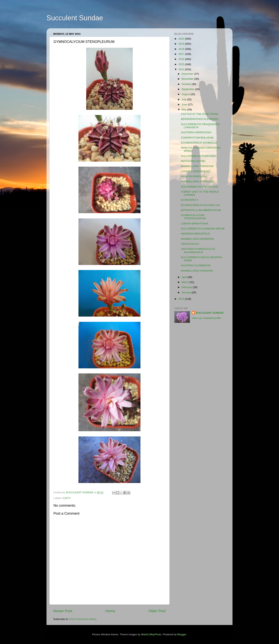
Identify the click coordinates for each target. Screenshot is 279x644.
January (187, 292)
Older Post (157, 611)
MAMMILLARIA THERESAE (197, 166)
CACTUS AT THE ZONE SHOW (200, 114)
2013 (182, 299)
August (186, 94)
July (184, 99)
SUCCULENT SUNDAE (210, 313)
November (188, 79)
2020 (182, 39)
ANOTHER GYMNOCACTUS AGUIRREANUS (198, 251)
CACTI (67, 498)
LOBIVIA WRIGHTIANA (195, 224)
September (188, 89)
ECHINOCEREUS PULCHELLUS (200, 205)
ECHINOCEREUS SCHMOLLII (199, 143)
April (185, 277)
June (185, 104)
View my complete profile (206, 318)
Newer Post (63, 611)
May (184, 109)
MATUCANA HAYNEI (193, 161)
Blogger (182, 634)
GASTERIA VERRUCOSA (196, 132)
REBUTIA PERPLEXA (194, 176)
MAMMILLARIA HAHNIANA (197, 271)
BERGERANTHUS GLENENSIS (200, 119)
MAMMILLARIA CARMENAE (198, 181)
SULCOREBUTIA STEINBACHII (200, 187)
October (187, 84)
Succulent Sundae (75, 18)
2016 (182, 59)
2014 (182, 69)
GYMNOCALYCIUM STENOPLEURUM (193, 217)
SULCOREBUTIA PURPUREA (199, 156)
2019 (182, 44)
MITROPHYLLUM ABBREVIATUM (201, 210)
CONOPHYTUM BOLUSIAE (197, 138)
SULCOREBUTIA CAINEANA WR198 (203, 229)
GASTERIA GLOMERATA (196, 265)
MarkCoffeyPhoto (151, 634)
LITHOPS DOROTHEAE (195, 171)
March (186, 282)
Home (110, 611)
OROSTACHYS (190, 244)
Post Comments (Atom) (83, 619)
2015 (182, 64)
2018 (182, 49)
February (187, 287)
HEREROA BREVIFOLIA (195, 234)
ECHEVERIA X (190, 200)
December (188, 74)
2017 (182, 54)
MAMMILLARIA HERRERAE (198, 239)
